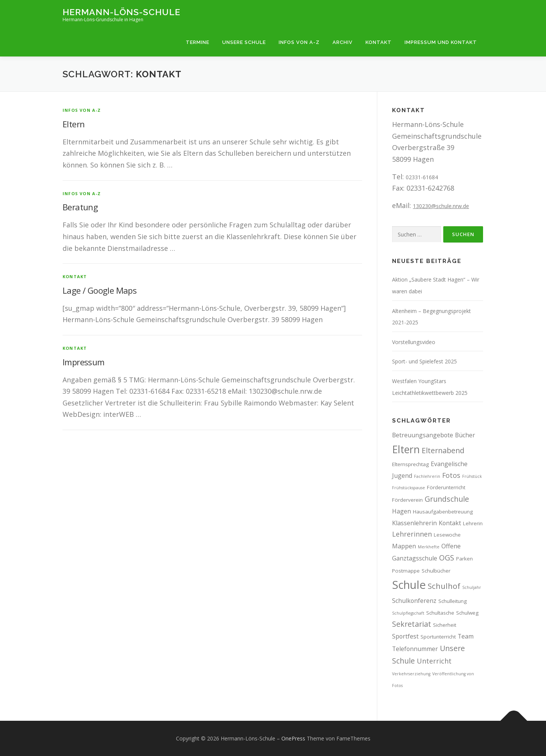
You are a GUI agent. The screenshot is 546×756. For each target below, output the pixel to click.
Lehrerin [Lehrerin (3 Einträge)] (473, 523)
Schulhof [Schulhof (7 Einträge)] (444, 586)
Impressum (84, 362)
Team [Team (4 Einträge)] (466, 636)
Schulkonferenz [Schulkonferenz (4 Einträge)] (414, 601)
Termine (198, 42)
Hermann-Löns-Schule (122, 12)
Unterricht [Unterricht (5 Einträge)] (434, 661)
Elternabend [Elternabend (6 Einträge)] (443, 450)
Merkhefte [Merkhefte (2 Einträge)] (429, 547)
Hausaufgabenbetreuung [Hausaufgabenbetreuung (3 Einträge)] (443, 512)
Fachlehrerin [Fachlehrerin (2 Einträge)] (427, 476)
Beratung (80, 207)
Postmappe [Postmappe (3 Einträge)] (406, 571)
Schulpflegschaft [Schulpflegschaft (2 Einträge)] (408, 613)
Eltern (74, 124)
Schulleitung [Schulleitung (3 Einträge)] (453, 601)
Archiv (343, 42)
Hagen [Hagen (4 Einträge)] (402, 511)
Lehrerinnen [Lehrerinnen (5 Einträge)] (412, 534)
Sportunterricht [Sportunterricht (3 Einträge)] (438, 637)
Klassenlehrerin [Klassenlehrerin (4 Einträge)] (414, 523)
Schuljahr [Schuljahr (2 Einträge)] (472, 587)
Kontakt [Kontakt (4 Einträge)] (450, 523)
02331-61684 (422, 177)
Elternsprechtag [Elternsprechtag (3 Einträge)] (410, 464)
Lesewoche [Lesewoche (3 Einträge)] (447, 535)
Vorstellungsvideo (414, 342)
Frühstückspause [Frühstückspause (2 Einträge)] (409, 488)
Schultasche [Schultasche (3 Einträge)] (440, 613)
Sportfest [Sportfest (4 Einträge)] (405, 636)
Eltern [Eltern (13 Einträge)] (406, 449)
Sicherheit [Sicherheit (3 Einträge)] (445, 625)
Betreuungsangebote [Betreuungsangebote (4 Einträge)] (423, 435)
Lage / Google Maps (100, 290)
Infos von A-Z (299, 42)
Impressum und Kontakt (441, 42)
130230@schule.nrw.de (441, 206)
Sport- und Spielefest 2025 (424, 361)
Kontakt (379, 42)
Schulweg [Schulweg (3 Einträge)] (467, 613)
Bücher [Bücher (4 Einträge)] (465, 435)
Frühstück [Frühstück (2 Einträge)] (472, 476)
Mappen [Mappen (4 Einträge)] (404, 546)
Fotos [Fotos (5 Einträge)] (451, 475)
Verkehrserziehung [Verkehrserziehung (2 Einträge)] (411, 674)
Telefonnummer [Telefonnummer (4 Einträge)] (415, 649)
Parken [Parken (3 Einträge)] (464, 559)
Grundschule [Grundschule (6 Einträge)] (447, 499)
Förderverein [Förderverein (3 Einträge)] (407, 500)
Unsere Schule (244, 42)
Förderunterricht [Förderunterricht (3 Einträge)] (446, 487)
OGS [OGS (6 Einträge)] (447, 558)
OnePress (293, 738)
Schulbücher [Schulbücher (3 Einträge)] (436, 571)
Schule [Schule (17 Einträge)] (409, 585)
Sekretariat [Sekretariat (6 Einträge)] (412, 624)
